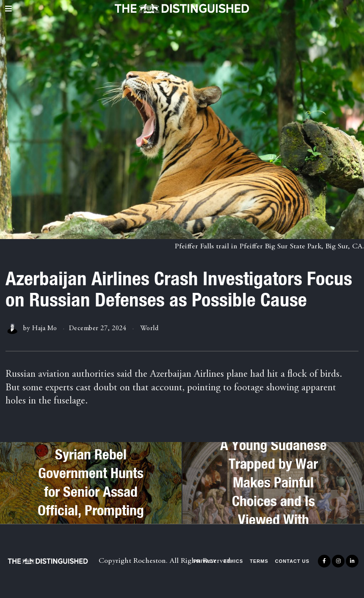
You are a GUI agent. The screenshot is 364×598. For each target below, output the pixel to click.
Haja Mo (45, 328)
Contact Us (292, 561)
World (149, 328)
